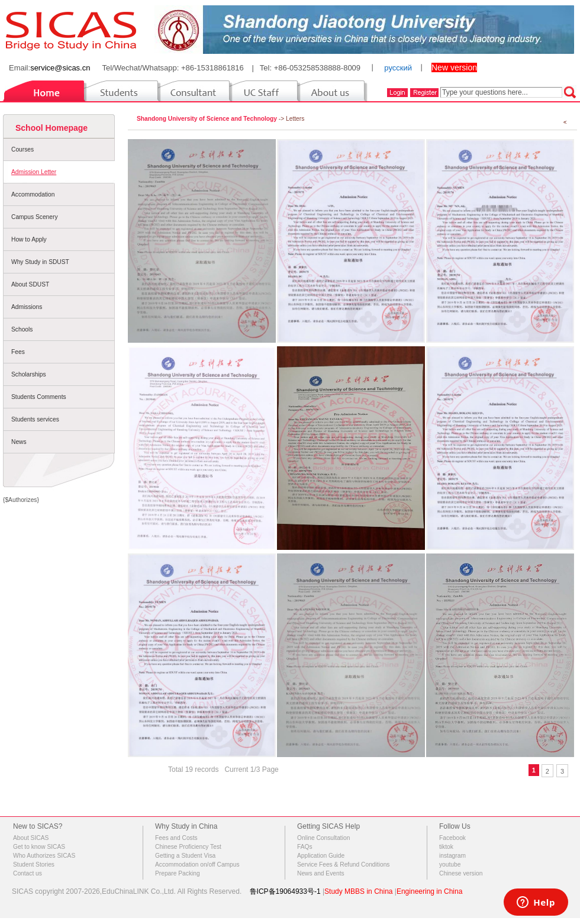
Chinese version (461, 873)
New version (454, 67)
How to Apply (29, 239)
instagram (452, 856)
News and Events (321, 873)
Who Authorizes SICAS (44, 856)
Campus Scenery (35, 217)
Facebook (452, 838)
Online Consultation (323, 838)
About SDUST (30, 284)
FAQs (305, 847)
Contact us (28, 873)
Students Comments (39, 397)
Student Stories (34, 865)
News (19, 442)
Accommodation (33, 194)
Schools (22, 329)
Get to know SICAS (39, 847)
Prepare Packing (178, 873)
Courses (22, 149)
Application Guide (321, 856)
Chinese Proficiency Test (188, 847)
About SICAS (31, 838)
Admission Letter (34, 172)
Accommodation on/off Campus (197, 865)
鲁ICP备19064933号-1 (285, 891)
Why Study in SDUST (40, 262)
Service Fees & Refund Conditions (343, 865)
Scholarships (29, 374)
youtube (450, 865)
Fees (18, 352)
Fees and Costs (176, 838)
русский (398, 68)
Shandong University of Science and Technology (207, 119)
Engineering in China (429, 891)
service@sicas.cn (60, 68)
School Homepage (51, 128)
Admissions (27, 307)
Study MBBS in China (358, 891)
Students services (35, 419)
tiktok (446, 847)
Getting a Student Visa (185, 856)
